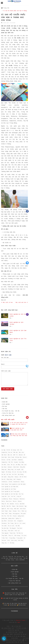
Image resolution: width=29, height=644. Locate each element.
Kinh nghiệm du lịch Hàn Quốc (17, 484)
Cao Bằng (21, 462)
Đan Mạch (4, 467)
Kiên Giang (5, 484)
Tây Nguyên (13, 528)
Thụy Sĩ (11, 536)
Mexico (15, 501)
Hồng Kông (9, 479)
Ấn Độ (8, 450)
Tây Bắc (18, 526)
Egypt (3, 472)
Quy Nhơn (4, 521)
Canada (16, 462)
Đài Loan (24, 465)
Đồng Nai (4, 470)
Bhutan (21, 455)
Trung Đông (12, 538)
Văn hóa (5, 409)
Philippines (16, 514)
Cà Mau (9, 460)
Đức (22, 470)
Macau (11, 499)
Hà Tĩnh (14, 474)
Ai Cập (3, 450)
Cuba (8, 465)
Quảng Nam (4, 518)
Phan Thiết (5, 514)
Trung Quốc (19, 538)
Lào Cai (13, 496)
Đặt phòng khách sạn (9, 415)
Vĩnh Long (14, 540)
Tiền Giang (17, 536)
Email (3, 364)
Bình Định (4, 457)
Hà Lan (14, 472)
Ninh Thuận (5, 511)
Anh (18, 450)
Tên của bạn (5, 358)
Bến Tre (16, 455)
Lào (9, 496)
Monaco (20, 501)
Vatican (4, 540)
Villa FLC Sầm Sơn (8, 413)
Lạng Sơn (4, 496)
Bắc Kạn (16, 452)
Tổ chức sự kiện (21, 628)
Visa (8, 626)
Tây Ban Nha (5, 528)
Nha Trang (10, 509)
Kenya (22, 482)
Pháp (10, 514)
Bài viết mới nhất (8, 420)
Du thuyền (17, 470)
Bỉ (24, 455)
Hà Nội (25, 472)
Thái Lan (17, 531)
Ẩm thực (5, 406)
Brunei (4, 460)
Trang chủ (5, 8)
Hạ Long (19, 472)
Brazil (25, 457)
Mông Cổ (4, 504)
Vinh (9, 540)
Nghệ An (4, 509)
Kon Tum (21, 494)
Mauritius (9, 501)
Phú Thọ (4, 516)
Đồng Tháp (11, 470)
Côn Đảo (4, 465)
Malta (3, 501)
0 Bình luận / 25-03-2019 (8, 23)
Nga (26, 506)
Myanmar (12, 504)
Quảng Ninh (11, 518)
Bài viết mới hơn (22, 302)
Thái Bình (11, 531)
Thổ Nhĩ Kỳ (20, 533)
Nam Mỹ (3, 506)
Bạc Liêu (21, 452)
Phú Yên (9, 516)
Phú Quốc (23, 514)
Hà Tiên (9, 474)
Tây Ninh (20, 528)
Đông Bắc (23, 467)
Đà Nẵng (18, 465)
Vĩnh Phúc (21, 540)
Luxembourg (5, 499)
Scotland (10, 521)
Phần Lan (24, 511)
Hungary (19, 479)
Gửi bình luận (8, 389)
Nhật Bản (16, 509)
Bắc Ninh (4, 455)
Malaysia (16, 499)
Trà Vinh (24, 536)
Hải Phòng (21, 474)
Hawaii (17, 477)
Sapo (19, 622)
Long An (19, 496)
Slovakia (4, 523)
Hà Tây (4, 474)
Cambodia (20, 460)
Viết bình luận (6, 371)
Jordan (10, 482)
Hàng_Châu (11, 477)
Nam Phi (9, 506)
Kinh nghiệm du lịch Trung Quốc (11, 492)
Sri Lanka (23, 523)
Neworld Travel (21, 620)
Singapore (20, 521)
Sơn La (17, 523)
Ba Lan (10, 452)
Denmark (10, 467)
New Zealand (20, 506)
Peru (19, 511)
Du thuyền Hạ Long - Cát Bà (11, 411)
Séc (15, 521)
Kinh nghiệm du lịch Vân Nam (10, 494)
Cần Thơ (11, 462)
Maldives (22, 499)
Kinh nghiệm (6, 404)
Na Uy (17, 504)
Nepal (14, 506)
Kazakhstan (17, 482)
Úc (25, 538)
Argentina (4, 452)
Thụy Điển (4, 536)
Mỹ (8, 504)
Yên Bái (12, 543)
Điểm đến (5, 402)
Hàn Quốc (4, 477)
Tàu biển (4, 526)
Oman (10, 511)
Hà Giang (9, 472)
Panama (15, 511)
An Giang (13, 450)
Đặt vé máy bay (16, 626)
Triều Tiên (5, 538)
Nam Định (22, 504)
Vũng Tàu (4, 543)
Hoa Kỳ (4, 479)
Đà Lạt (13, 465)
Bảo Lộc (10, 455)
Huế (14, 479)
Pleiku (15, 516)
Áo (21, 450)
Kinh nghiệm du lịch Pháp (9, 489)
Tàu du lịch (11, 526)
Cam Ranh (14, 460)
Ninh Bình (23, 509)
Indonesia (4, 482)
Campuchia (4, 462)
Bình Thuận (11, 457)
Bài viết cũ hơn (7, 302)
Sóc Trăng (11, 523)
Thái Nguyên (5, 533)
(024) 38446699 (20, 560)
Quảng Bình (21, 516)
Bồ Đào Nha (19, 457)
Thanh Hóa (12, 533)
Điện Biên (16, 467)
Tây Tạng (4, 531)
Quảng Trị (18, 518)
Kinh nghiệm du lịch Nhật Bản (10, 487)
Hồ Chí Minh (23, 477)
